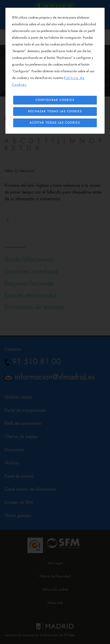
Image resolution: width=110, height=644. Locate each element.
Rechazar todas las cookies (55, 112)
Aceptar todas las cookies (55, 123)
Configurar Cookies (55, 100)
